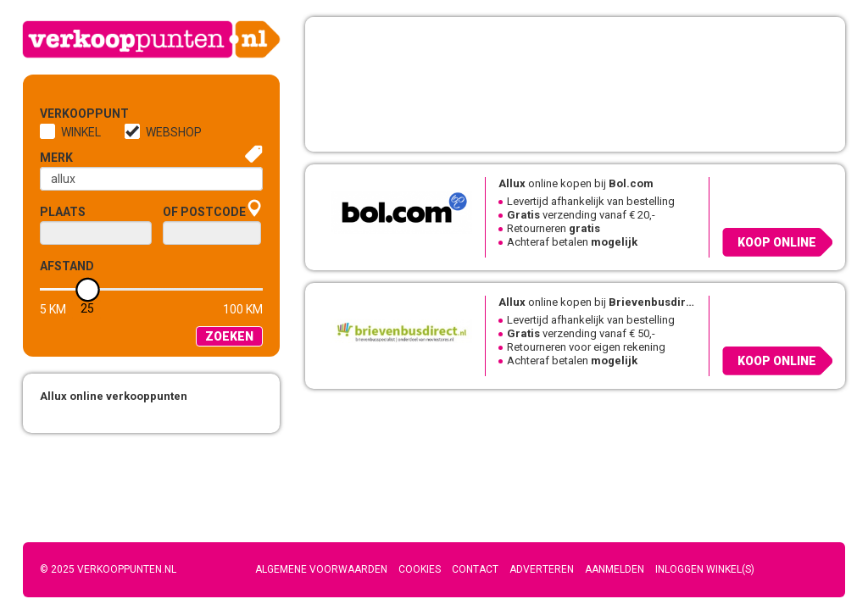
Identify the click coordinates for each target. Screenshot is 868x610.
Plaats (63, 212)
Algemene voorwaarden (321, 569)
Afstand (67, 266)
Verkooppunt (68, 114)
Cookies (420, 569)
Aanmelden (615, 569)
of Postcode (204, 212)
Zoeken (229, 336)
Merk (56, 158)
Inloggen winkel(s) (705, 569)
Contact (475, 569)
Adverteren (542, 569)
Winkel (81, 132)
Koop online (777, 242)
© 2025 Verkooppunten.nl (108, 569)
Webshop (174, 132)
